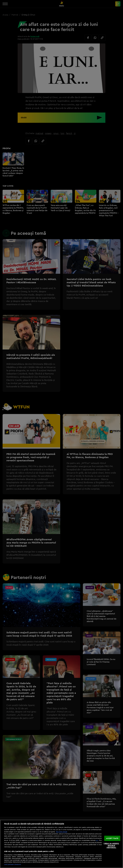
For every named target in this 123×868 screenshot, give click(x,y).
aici (97, 840)
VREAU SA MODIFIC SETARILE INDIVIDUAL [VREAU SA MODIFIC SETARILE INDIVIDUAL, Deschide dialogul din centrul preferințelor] (111, 845)
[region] (61, 844)
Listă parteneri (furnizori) (13, 864)
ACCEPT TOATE (112, 838)
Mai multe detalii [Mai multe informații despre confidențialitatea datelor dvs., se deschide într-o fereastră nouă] (62, 832)
